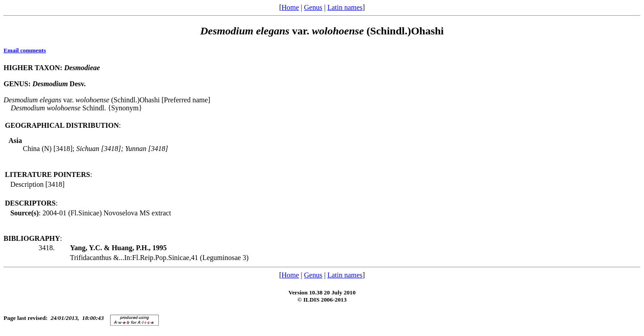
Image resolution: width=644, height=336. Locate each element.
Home (290, 7)
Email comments (25, 50)
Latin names (345, 7)
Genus (313, 7)
